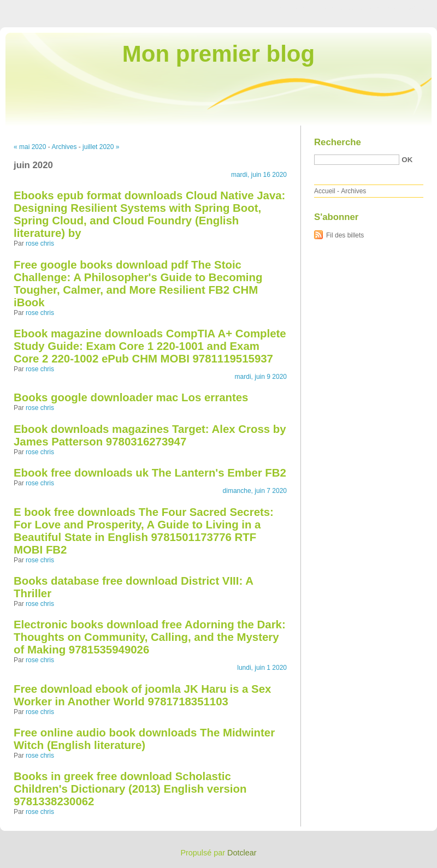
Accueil (325, 191)
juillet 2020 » (101, 147)
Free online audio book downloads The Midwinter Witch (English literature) (144, 739)
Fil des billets (345, 235)
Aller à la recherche (405, 8)
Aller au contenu (303, 8)
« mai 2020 (30, 147)
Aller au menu (351, 8)
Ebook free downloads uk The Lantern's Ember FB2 (150, 473)
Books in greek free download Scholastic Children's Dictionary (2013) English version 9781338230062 (130, 789)
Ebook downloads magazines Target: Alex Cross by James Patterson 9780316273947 (150, 435)
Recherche (338, 142)
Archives (64, 147)
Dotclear (242, 853)
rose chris (40, 243)
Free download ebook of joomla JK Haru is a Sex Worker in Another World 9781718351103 (142, 695)
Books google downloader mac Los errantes (131, 397)
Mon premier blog (218, 54)
